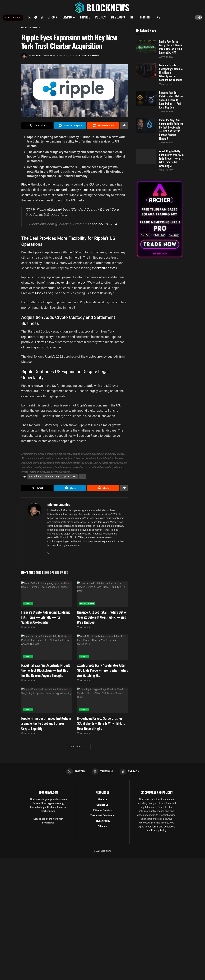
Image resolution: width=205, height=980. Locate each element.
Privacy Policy (102, 821)
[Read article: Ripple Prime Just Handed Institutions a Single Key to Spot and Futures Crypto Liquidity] (47, 700)
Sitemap (102, 826)
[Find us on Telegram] (36, 17)
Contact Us (102, 805)
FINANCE (85, 17)
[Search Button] (159, 17)
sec (75, 476)
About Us (102, 800)
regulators (28, 337)
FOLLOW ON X (13, 18)
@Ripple (54, 209)
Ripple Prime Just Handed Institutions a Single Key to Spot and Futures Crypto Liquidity (46, 723)
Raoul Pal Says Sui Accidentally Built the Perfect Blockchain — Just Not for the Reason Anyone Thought (46, 670)
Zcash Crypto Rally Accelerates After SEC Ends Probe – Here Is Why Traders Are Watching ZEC (102, 670)
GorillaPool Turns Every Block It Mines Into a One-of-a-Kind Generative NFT (171, 47)
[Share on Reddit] (103, 126)
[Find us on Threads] (42, 17)
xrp (82, 476)
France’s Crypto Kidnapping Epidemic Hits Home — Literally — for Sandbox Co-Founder (46, 617)
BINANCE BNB (87, 604)
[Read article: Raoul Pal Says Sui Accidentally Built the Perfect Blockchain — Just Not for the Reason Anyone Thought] (47, 647)
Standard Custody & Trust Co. (75, 190)
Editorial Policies (102, 810)
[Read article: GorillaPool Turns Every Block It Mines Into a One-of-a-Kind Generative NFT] (146, 47)
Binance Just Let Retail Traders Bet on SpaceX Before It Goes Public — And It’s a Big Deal (102, 617)
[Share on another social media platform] (124, 126)
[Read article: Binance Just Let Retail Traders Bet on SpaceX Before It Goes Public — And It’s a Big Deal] (102, 594)
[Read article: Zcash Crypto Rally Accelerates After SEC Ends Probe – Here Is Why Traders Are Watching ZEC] (102, 647)
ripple (66, 476)
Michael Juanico (42, 56)
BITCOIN (52, 17)
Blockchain (35, 476)
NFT (132, 17)
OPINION (145, 17)
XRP (92, 184)
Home (24, 28)
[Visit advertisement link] (160, 219)
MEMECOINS (118, 17)
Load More (75, 747)
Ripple (26, 184)
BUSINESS (35, 28)
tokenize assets (106, 268)
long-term (50, 302)
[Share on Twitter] (37, 126)
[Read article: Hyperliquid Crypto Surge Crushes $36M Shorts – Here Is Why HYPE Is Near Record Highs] (102, 700)
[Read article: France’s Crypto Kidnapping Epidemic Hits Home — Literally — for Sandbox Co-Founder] (47, 594)
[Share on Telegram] (70, 126)
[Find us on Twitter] (30, 17)
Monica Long (44, 293)
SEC (76, 252)
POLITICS (100, 17)
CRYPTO (67, 17)
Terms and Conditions (102, 816)
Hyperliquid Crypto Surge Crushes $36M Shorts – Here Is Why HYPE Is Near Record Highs (101, 723)
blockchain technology (70, 283)
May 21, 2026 (28, 627)
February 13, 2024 (66, 56)
